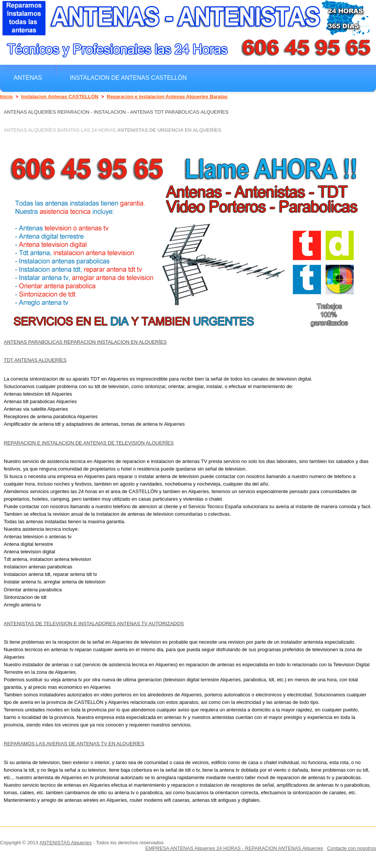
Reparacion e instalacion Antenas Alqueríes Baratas (167, 97)
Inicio (6, 97)
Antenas (28, 78)
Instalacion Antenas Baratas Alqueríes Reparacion (101, 94)
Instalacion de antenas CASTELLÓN (128, 78)
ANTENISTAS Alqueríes (66, 843)
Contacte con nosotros (352, 848)
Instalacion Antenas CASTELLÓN (60, 97)
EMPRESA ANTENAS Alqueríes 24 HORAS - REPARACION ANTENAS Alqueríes (234, 848)
